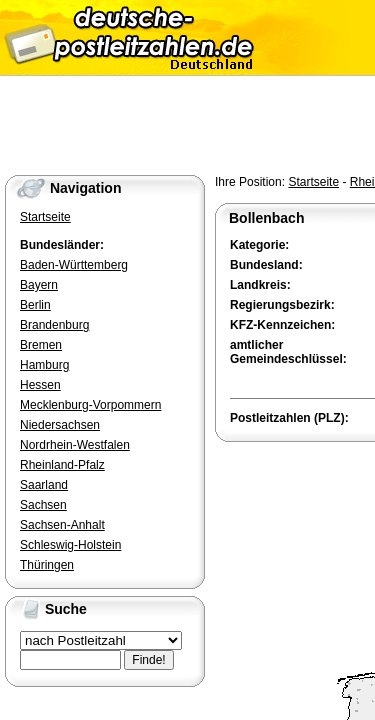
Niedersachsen (60, 425)
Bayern (39, 285)
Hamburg (44, 365)
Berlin (35, 305)
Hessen (40, 385)
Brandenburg (54, 325)
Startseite (313, 182)
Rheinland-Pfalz (62, 465)
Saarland (44, 485)
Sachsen (43, 505)
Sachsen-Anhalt (62, 525)
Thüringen (47, 565)
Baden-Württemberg (74, 265)
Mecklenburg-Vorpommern (90, 405)
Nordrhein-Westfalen (75, 445)
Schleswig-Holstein (70, 545)
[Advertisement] (295, 518)
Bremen (41, 345)
